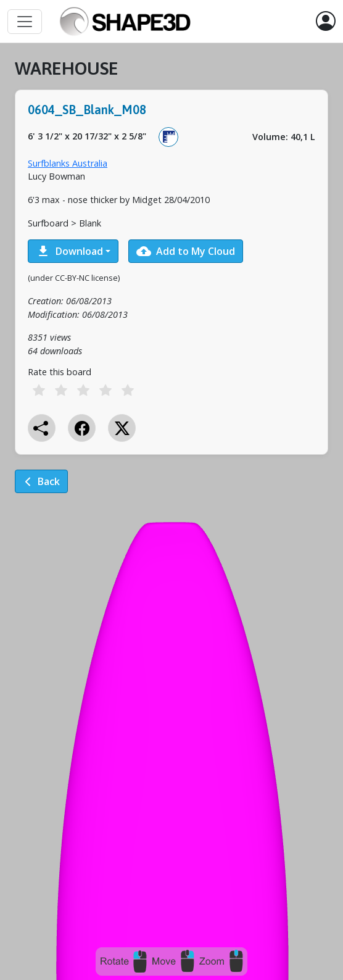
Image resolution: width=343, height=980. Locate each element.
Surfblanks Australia (68, 163)
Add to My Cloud (186, 251)
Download (69, 251)
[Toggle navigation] (25, 22)
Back (41, 481)
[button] (326, 22)
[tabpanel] (171, 284)
